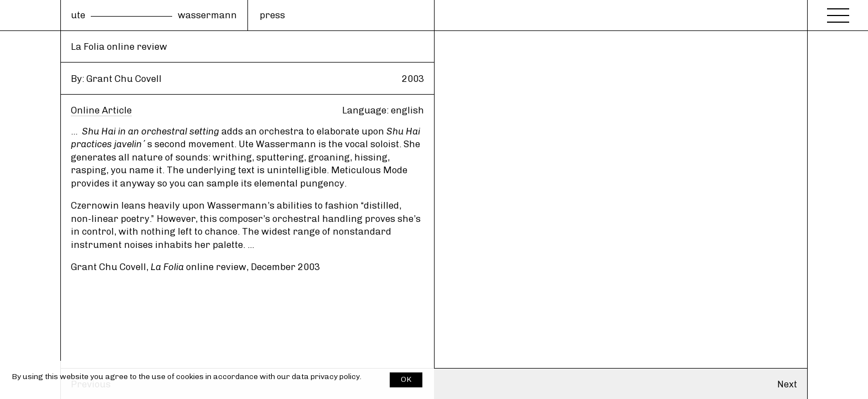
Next (787, 384)
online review (198, 267)
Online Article (101, 110)
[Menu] (838, 12)
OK (406, 379)
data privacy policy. (327, 377)
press (272, 15)
